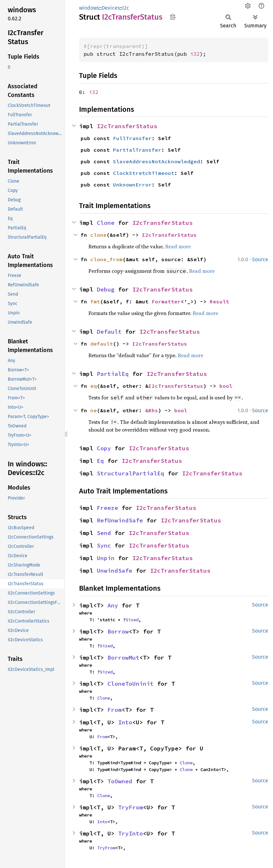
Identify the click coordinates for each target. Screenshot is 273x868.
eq (94, 386)
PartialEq (113, 374)
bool (226, 386)
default (102, 344)
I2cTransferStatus (127, 126)
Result (219, 301)
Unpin (106, 558)
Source (260, 259)
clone (98, 235)
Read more (178, 246)
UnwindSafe (115, 571)
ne (94, 410)
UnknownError (132, 185)
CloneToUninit (131, 684)
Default (109, 332)
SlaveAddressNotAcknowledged (157, 161)
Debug (106, 289)
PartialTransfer (137, 150)
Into (125, 722)
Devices (111, 8)
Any (113, 605)
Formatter (166, 301)
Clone (106, 223)
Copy (104, 448)
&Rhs (152, 410)
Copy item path (173, 17)
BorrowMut (123, 658)
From (115, 710)
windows (89, 8)
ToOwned (120, 781)
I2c (126, 8)
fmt (95, 301)
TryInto (131, 833)
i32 (195, 54)
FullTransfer (132, 138)
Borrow (118, 631)
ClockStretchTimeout (144, 173)
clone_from (106, 259)
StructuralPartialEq (131, 473)
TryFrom (131, 807)
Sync (104, 545)
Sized (132, 620)
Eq (100, 461)
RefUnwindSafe (120, 520)
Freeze (107, 508)
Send (104, 533)
